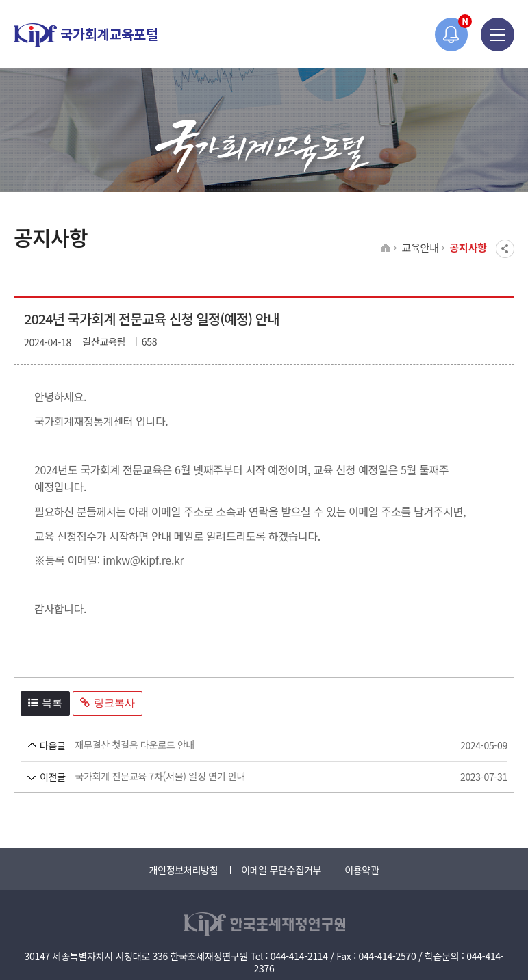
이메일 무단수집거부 (281, 870)
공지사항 (468, 247)
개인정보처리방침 (183, 870)
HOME (386, 248)
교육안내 (420, 247)
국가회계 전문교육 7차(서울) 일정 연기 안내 (238, 777)
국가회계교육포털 (86, 35)
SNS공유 (505, 249)
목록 (45, 702)
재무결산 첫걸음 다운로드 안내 (238, 746)
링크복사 (108, 702)
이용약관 (362, 870)
